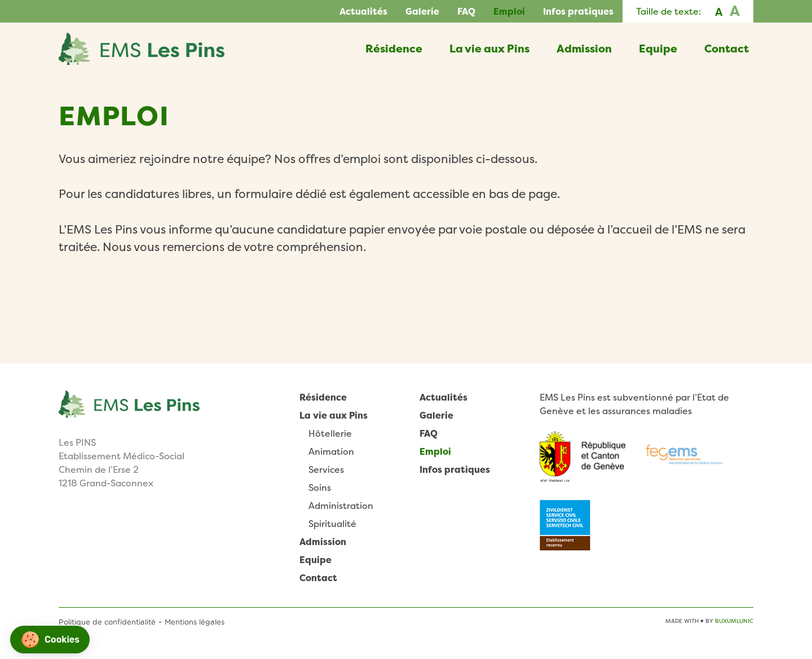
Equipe (658, 49)
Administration (341, 506)
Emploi (509, 11)
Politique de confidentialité (107, 622)
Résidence (394, 49)
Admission (584, 49)
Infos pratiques (578, 11)
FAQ (466, 11)
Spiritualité (332, 524)
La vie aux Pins (489, 49)
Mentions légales (195, 622)
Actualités (363, 11)
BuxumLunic (734, 621)
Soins (320, 487)
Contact (727, 49)
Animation (331, 451)
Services (326, 469)
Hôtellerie (330, 433)
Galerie (422, 11)
